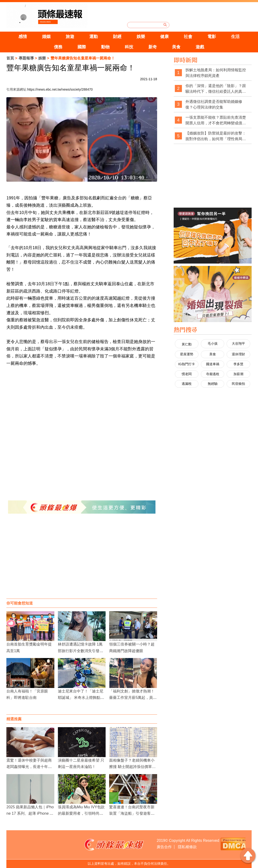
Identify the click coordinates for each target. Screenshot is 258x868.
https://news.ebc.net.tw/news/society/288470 (60, 89)
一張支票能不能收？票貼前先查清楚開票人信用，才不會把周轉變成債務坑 (216, 120)
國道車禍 (213, 364)
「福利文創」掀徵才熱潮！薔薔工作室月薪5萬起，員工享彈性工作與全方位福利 (133, 698)
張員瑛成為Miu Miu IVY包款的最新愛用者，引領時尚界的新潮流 (81, 813)
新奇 (153, 47)
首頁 (10, 58)
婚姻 (46, 37)
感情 (23, 37)
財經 (117, 37)
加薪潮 (238, 374)
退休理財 (238, 354)
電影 (212, 37)
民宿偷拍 (238, 384)
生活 (235, 37)
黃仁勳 (187, 344)
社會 (188, 37)
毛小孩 (213, 344)
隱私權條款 (187, 847)
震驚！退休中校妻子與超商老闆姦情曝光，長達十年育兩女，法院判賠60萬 (29, 767)
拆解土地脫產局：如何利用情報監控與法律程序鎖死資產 (216, 73)
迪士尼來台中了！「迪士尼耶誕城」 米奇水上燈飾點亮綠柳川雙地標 (81, 698)
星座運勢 (187, 354)
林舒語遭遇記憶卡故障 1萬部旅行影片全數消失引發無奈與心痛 (81, 651)
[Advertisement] (82, 561)
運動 (94, 37)
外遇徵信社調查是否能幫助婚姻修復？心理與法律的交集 (214, 104)
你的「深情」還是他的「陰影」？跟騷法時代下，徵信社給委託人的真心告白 (216, 89)
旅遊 (70, 37)
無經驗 (213, 384)
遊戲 (200, 47)
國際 (82, 47)
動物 (105, 47)
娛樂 (141, 37)
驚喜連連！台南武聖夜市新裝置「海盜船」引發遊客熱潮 (132, 813)
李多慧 (238, 364)
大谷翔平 (238, 344)
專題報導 (26, 58)
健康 (164, 37)
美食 (176, 47)
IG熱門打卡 (187, 364)
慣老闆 (187, 374)
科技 (129, 47)
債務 (58, 47)
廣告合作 (164, 847)
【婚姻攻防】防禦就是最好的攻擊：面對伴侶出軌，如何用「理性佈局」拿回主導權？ (216, 136)
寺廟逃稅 (213, 374)
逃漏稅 (187, 384)
